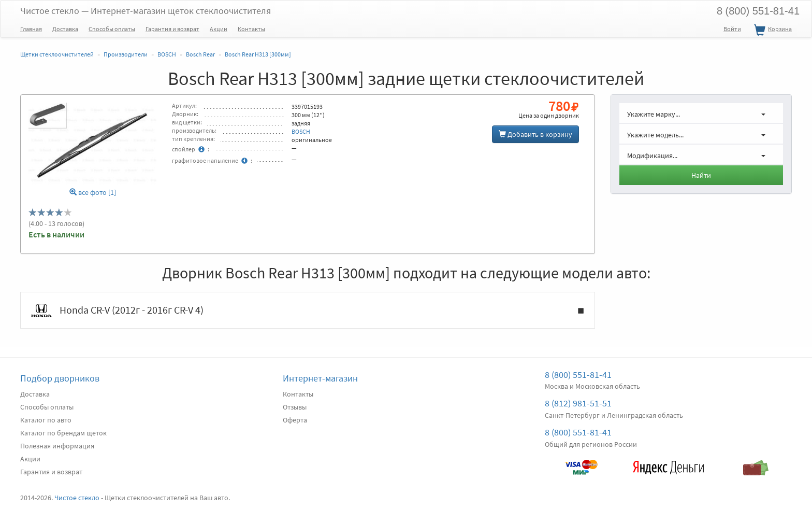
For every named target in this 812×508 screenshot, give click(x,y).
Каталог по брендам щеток (63, 433)
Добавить (535, 134)
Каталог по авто (46, 420)
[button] (701, 113)
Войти (732, 29)
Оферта (295, 420)
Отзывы (295, 407)
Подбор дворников (60, 378)
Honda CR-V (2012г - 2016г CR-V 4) (308, 311)
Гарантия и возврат (172, 29)
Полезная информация (57, 446)
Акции (219, 29)
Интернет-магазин (320, 378)
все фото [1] (93, 193)
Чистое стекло (146, 11)
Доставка (65, 29)
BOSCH (301, 131)
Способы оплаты (112, 29)
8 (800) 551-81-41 (758, 11)
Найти (701, 175)
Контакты (251, 29)
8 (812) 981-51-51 (578, 403)
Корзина (772, 31)
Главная (31, 29)
